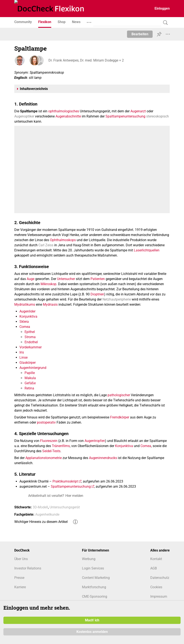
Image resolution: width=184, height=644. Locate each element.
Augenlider (27, 311)
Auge (31, 279)
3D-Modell (40, 507)
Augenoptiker (24, 116)
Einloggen (162, 8)
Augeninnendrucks (103, 458)
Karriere (20, 587)
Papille (30, 373)
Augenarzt (138, 111)
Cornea (25, 327)
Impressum (159, 596)
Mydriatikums (25, 304)
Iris (22, 352)
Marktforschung (94, 587)
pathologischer (119, 395)
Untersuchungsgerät (65, 507)
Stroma (30, 337)
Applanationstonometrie (44, 458)
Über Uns (21, 559)
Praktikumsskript (65, 481)
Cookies (156, 587)
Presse (19, 578)
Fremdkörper (120, 417)
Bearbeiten (140, 34)
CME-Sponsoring (95, 596)
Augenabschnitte (68, 116)
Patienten (98, 279)
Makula (30, 378)
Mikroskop (48, 284)
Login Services (93, 568)
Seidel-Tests (51, 451)
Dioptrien (97, 294)
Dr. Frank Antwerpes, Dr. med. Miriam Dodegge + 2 (86, 60)
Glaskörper (28, 363)
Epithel (30, 332)
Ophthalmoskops (63, 240)
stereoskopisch (158, 116)
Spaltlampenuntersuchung (125, 116)
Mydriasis (50, 304)
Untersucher (66, 279)
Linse (23, 357)
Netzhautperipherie (117, 299)
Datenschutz (160, 578)
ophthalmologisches (64, 111)
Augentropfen (95, 441)
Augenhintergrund (33, 368)
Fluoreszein (49, 441)
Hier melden (74, 496)
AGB (154, 568)
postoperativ (46, 422)
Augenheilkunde (47, 514)
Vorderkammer (31, 347)
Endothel (31, 342)
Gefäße (30, 383)
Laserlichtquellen (147, 250)
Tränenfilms (61, 446)
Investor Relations (28, 568)
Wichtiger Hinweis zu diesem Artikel (41, 522)
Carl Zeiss (46, 245)
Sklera (24, 322)
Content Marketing (96, 578)
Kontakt (156, 559)
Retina (29, 388)
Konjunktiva (28, 316)
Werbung (89, 559)
